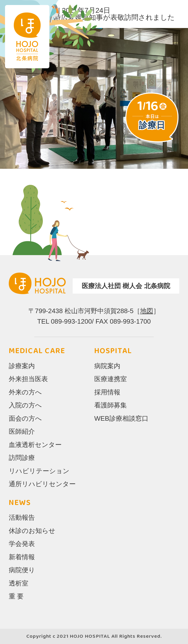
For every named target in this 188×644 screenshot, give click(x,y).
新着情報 (22, 557)
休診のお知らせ (32, 531)
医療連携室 (111, 379)
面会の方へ (25, 418)
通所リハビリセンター (42, 484)
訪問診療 (22, 458)
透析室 (19, 583)
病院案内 (107, 366)
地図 (147, 311)
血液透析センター (35, 445)
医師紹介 (22, 431)
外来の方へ (25, 392)
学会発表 (22, 544)
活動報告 (22, 517)
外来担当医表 (28, 379)
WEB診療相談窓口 (121, 418)
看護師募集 (111, 405)
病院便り (22, 570)
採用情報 (107, 392)
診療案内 (22, 366)
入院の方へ (25, 405)
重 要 (16, 596)
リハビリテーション (39, 471)
